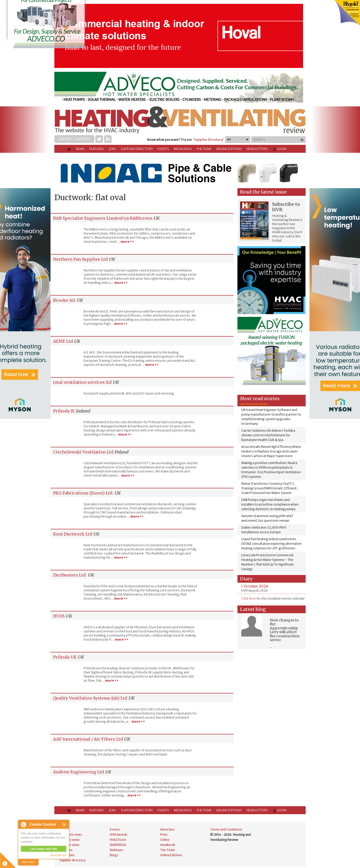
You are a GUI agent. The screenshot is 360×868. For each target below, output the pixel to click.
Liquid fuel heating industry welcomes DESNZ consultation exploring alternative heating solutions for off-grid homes (271, 544)
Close (64, 825)
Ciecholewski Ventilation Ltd (83, 452)
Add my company (74, 139)
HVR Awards (119, 835)
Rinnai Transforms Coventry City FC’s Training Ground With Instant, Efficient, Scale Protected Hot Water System (269, 488)
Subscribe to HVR (286, 207)
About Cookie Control (23, 824)
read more (28, 862)
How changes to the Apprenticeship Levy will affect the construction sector (285, 630)
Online (165, 840)
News (80, 149)
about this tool (58, 855)
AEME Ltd (63, 341)
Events (163, 149)
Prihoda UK (65, 657)
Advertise (167, 829)
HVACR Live (118, 840)
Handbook (168, 845)
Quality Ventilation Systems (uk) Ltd (90, 698)
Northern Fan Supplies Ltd (80, 259)
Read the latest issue (263, 192)
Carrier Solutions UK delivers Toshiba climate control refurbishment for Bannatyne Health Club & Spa (268, 435)
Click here (248, 598)
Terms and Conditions (226, 829)
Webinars (117, 850)
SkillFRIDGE (118, 845)
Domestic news (71, 835)
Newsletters (257, 149)
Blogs (114, 855)
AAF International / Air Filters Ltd (88, 739)
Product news (70, 840)
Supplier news (69, 845)
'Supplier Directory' (208, 140)
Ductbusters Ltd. (70, 575)
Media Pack (183, 149)
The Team (204, 149)
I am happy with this (43, 849)
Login (279, 149)
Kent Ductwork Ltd (73, 534)
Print (164, 835)
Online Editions (229, 149)
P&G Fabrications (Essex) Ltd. (83, 493)
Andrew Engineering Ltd (78, 772)
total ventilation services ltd (82, 382)
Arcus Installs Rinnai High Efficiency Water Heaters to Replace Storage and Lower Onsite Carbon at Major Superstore (271, 451)
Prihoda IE (64, 411)
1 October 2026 (255, 586)
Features (97, 149)
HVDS (59, 616)
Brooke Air (64, 300)
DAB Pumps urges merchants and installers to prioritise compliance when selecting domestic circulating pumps (270, 504)
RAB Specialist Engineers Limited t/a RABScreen (103, 218)
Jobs (112, 149)
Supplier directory (137, 149)
